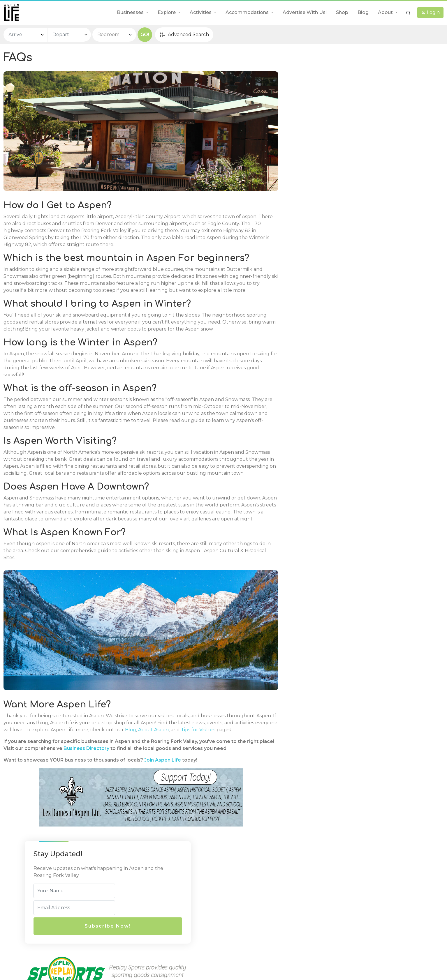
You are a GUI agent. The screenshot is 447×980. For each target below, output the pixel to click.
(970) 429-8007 (144, 920)
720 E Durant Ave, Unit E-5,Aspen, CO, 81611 (158, 905)
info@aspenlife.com (149, 931)
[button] (408, 13)
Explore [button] (167, 12)
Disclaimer (239, 913)
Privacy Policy (243, 902)
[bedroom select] (114, 35)
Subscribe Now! (354, 127)
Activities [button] (201, 12)
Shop (342, 12)
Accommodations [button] (248, 12)
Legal (235, 890)
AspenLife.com (268, 958)
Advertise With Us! (305, 12)
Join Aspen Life (163, 792)
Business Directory (115, 781)
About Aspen (197, 755)
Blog (363, 12)
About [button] (386, 12)
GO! (145, 35)
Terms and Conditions (252, 924)
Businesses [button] (131, 12)
